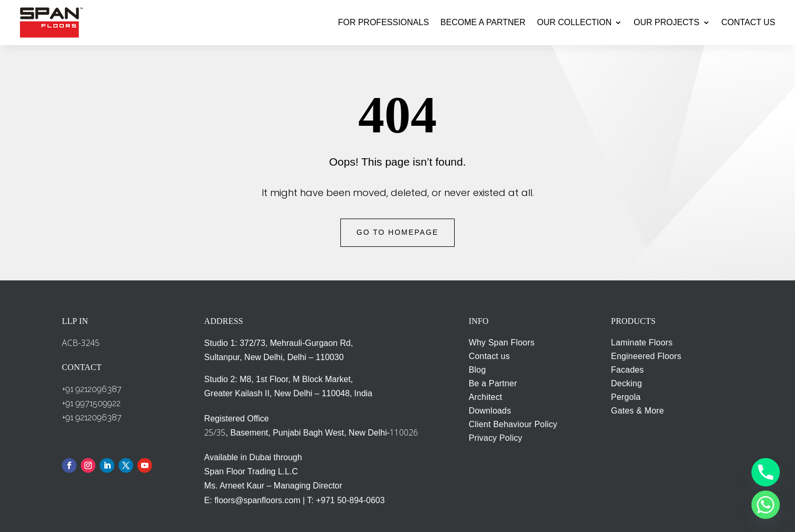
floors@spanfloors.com (257, 500)
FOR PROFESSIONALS (383, 22)
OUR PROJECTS (666, 22)
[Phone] (766, 472)
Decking (626, 383)
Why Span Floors (502, 343)
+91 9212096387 (92, 389)
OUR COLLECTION (574, 22)
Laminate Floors (642, 343)
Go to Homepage (397, 232)
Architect (486, 397)
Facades (627, 370)
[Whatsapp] (766, 505)
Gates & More (637, 411)
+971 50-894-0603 (350, 500)
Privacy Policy (496, 438)
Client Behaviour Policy (513, 424)
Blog (477, 370)
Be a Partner (493, 383)
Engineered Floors (646, 356)
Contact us (489, 356)
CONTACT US (749, 22)
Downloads (490, 411)
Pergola (626, 397)
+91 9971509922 (91, 403)
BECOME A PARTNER (483, 22)
